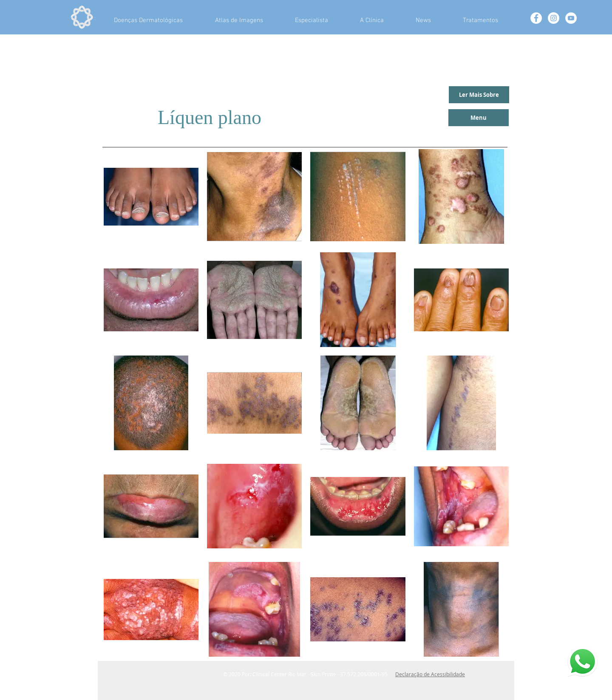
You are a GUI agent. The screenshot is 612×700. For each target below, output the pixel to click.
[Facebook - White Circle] (536, 18)
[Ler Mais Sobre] (479, 95)
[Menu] (479, 118)
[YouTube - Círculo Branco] (571, 18)
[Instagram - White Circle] (554, 18)
